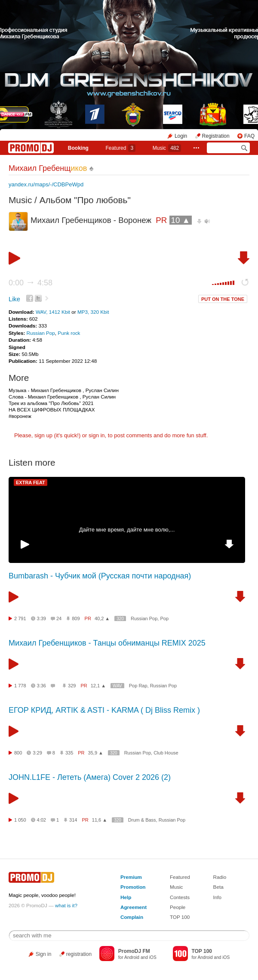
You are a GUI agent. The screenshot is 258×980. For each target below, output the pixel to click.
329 (72, 686)
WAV (117, 686)
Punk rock (69, 333)
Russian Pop (41, 333)
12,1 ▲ (98, 686)
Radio (220, 877)
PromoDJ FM (134, 951)
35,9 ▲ (96, 753)
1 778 (20, 686)
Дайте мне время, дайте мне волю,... (127, 530)
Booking (78, 148)
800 (18, 753)
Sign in (44, 954)
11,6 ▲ (100, 820)
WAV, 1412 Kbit (54, 312)
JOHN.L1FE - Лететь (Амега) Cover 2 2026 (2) (90, 777)
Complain (132, 917)
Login (181, 136)
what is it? (66, 905)
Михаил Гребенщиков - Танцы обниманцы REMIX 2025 (107, 643)
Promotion (133, 887)
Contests (180, 897)
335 (69, 753)
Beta (218, 887)
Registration (216, 136)
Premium (131, 877)
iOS (153, 957)
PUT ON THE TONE (223, 299)
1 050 (20, 820)
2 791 (20, 618)
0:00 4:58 (31, 283)
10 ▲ (181, 220)
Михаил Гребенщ (48, 168)
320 (120, 619)
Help (126, 897)
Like (14, 299)
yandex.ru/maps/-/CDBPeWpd (46, 184)
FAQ (249, 136)
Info (218, 897)
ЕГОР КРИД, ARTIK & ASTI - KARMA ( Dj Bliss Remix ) (104, 710)
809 (76, 618)
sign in (97, 435)
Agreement (134, 907)
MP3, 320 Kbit (93, 312)
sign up (43, 435)
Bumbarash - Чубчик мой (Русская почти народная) (100, 576)
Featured (120, 148)
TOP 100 (180, 917)
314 (73, 820)
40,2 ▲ (102, 618)
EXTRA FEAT (31, 482)
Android (132, 957)
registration (79, 954)
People (178, 907)
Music (167, 148)
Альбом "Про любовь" (85, 200)
